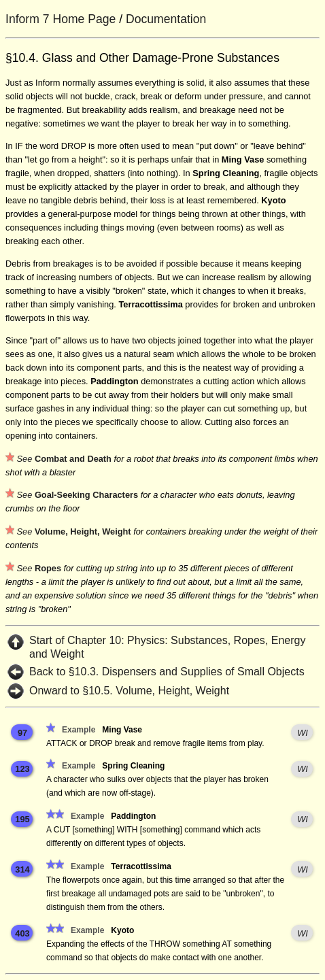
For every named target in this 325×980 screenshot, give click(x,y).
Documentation (166, 19)
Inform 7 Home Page (61, 19)
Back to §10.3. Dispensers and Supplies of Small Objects (167, 672)
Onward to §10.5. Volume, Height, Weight (129, 691)
